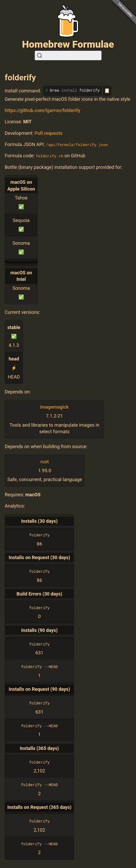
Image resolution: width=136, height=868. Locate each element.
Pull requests (48, 133)
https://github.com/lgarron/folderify (42, 110)
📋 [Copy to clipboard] (107, 91)
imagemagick (54, 407)
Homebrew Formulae (68, 44)
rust (45, 462)
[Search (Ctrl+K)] (68, 55)
